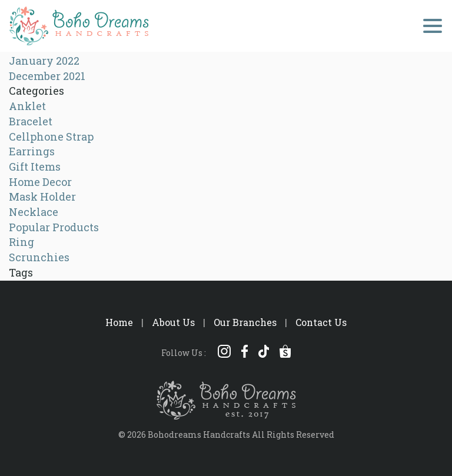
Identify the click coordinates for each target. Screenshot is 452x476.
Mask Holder (42, 197)
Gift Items (35, 167)
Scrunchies (39, 257)
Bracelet (31, 121)
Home (119, 322)
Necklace (34, 212)
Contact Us (321, 322)
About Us (173, 322)
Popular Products (54, 227)
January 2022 (44, 61)
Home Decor (40, 182)
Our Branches (245, 322)
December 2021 (47, 76)
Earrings (32, 151)
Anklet (27, 106)
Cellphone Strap (51, 137)
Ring (21, 242)
